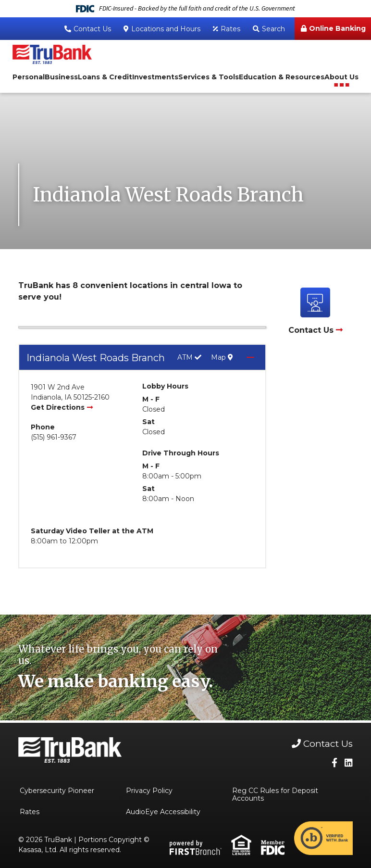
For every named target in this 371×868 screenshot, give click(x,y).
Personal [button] (29, 77)
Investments (155, 77)
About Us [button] (341, 77)
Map (222, 358)
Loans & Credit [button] (105, 77)
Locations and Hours (166, 29)
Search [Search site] (273, 29)
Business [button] (61, 77)
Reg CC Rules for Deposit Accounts (275, 794)
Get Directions (58, 407)
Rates (230, 29)
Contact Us (92, 29)
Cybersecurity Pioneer (57, 791)
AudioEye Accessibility (163, 812)
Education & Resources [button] (282, 77)
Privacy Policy (149, 791)
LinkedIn (349, 762)
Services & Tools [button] (209, 77)
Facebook (334, 762)
